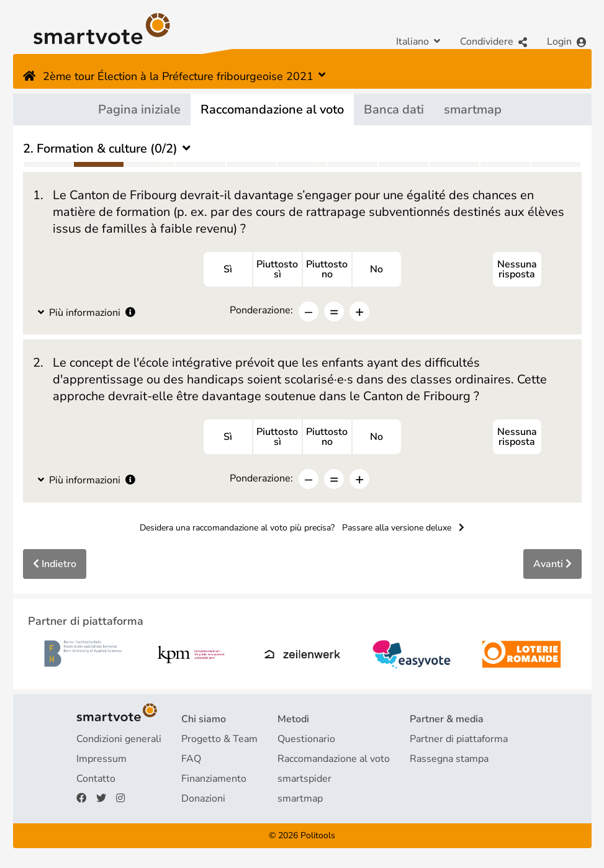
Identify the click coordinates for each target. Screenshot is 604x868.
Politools (318, 835)
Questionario (306, 739)
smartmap (473, 110)
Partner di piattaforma (459, 739)
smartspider (304, 779)
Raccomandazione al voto (272, 110)
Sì (228, 269)
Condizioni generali (119, 739)
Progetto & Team (219, 739)
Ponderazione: (261, 311)
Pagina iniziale (139, 110)
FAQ (191, 759)
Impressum (101, 759)
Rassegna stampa (449, 759)
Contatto (96, 779)
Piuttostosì (277, 269)
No (376, 269)
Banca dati (394, 110)
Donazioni (203, 799)
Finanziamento (214, 779)
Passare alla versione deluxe (403, 528)
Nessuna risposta (517, 269)
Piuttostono (327, 269)
